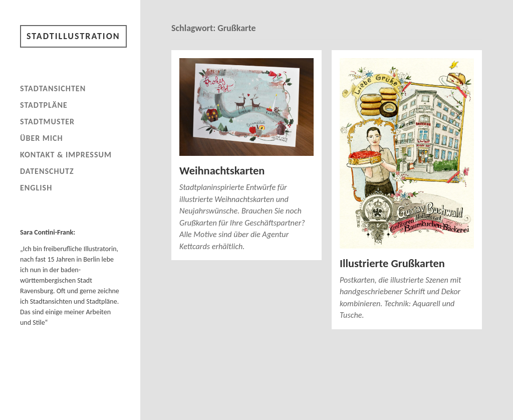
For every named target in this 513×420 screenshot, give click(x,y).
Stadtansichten (53, 88)
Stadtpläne (44, 105)
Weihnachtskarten (222, 171)
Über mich (42, 138)
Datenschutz (47, 171)
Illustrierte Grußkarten (392, 263)
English (36, 188)
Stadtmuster (47, 122)
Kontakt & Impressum (66, 155)
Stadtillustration (73, 36)
